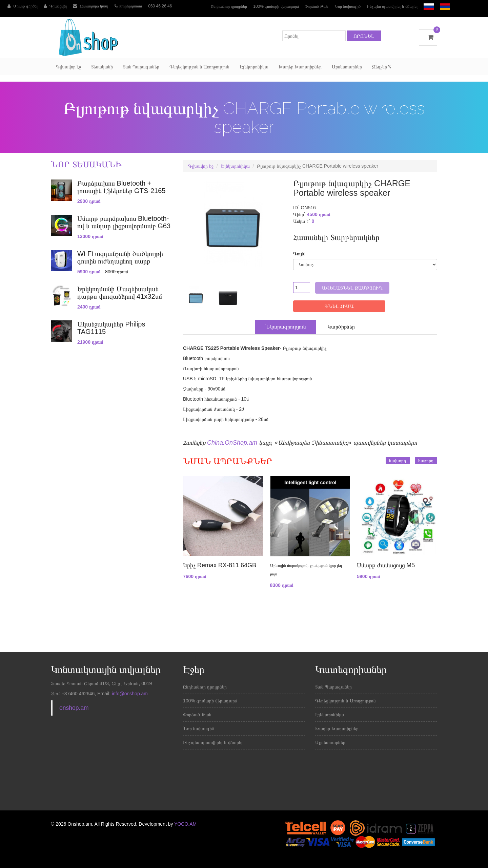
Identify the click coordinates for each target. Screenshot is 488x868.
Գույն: (299, 254)
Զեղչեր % (382, 67)
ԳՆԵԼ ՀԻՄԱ (339, 306)
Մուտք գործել (23, 6)
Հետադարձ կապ (91, 6)
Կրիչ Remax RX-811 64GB (220, 565)
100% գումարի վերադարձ (276, 6)
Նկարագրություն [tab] (286, 327)
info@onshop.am (129, 694)
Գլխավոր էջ (68, 67)
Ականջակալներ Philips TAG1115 (111, 328)
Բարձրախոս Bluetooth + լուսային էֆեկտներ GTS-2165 (121, 187)
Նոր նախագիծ (348, 6)
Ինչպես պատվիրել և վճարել (392, 6)
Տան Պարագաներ (141, 67)
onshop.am (74, 708)
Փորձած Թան (316, 6)
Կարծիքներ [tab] (341, 327)
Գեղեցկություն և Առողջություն (199, 67)
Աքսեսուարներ (347, 67)
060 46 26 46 (160, 6)
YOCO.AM (185, 824)
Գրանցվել (55, 6)
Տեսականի (102, 67)
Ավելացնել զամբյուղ (352, 288)
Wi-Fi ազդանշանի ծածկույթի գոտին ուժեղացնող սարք (120, 257)
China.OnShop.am (232, 443)
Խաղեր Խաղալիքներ (300, 67)
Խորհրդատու (128, 6)
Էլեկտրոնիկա (254, 67)
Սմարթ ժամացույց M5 (386, 565)
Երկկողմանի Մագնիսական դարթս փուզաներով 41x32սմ (120, 293)
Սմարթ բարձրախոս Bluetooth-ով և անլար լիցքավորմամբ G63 (124, 222)
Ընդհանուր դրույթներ (229, 6)
